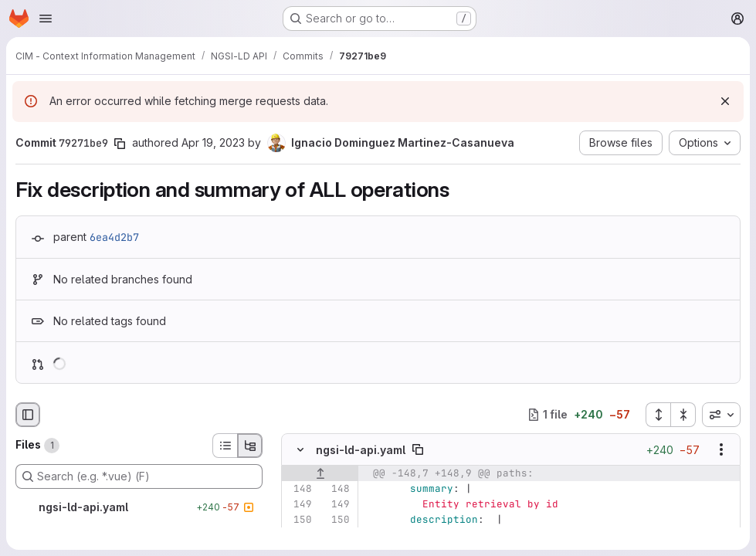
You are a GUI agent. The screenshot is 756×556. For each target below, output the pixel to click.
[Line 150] (299, 520)
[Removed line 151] (299, 535)
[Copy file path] (418, 449)
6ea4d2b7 (114, 237)
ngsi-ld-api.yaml (361, 449)
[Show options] (721, 449)
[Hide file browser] (28, 415)
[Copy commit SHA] (120, 144)
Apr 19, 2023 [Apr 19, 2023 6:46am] (213, 142)
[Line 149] (299, 504)
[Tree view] (250, 446)
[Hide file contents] (300, 449)
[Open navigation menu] (46, 19)
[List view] (225, 446)
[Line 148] (299, 489)
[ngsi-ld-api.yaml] (139, 507)
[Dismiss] (725, 101)
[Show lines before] (320, 473)
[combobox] (721, 415)
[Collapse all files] (683, 415)
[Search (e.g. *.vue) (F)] (139, 476)
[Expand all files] (658, 415)
